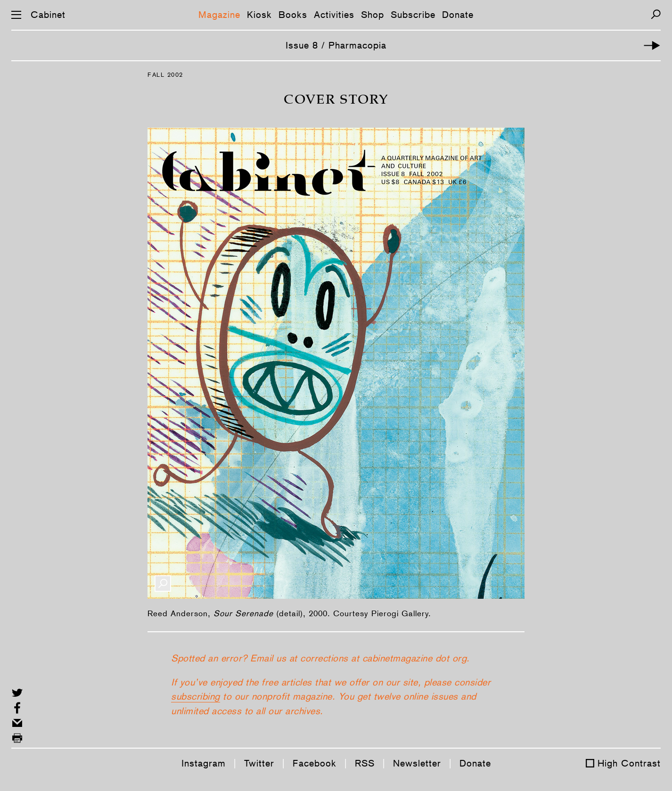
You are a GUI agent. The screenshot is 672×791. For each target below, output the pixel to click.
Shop (373, 15)
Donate (458, 15)
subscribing (196, 696)
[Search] (656, 14)
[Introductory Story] (652, 45)
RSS (365, 763)
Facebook (315, 763)
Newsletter (417, 763)
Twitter (259, 763)
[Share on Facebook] (17, 708)
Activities (334, 15)
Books (293, 15)
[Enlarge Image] (163, 583)
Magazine (219, 15)
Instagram (204, 763)
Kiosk (259, 15)
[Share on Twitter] (17, 693)
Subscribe (413, 15)
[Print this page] (17, 738)
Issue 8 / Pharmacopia (336, 45)
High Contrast (629, 763)
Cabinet (48, 15)
